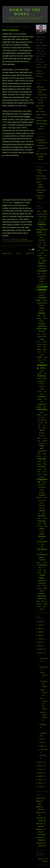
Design (42, 313)
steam (42, 534)
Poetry (44, 472)
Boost (39, 250)
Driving (39, 318)
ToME (42, 547)
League (39, 415)
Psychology (42, 487)
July (42, 739)
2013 (40, 762)
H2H (45, 373)
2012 (40, 766)
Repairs (42, 503)
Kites (45, 407)
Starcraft (42, 531)
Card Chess (40, 111)
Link (44, 425)
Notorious (40, 118)
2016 (40, 646)
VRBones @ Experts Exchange (41, 832)
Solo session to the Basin (44, 704)
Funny (39, 357)
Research (42, 505)
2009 (40, 776)
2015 (40, 649)
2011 (40, 769)
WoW (45, 606)
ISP (42, 402)
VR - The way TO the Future (41, 100)
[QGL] (39, 211)
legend (41, 423)
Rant (45, 498)
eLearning (42, 326)
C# (45, 256)
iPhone (40, 399)
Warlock (39, 588)
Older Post (30, 253)
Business (40, 256)
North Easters (44, 675)
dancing (45, 300)
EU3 (38, 334)
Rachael (42, 492)
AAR (45, 211)
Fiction (38, 342)
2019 (40, 635)
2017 (40, 642)
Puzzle (42, 490)
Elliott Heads (42, 329)
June (42, 742)
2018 (40, 639)
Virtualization (42, 580)
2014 (40, 653)
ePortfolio (42, 331)
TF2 (42, 539)
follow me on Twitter (43, 860)
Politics (39, 474)
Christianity (42, 271)
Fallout (42, 339)
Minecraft (42, 436)
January (43, 755)
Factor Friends (41, 115)
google (40, 373)
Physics (40, 469)
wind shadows (8, 203)
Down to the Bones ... (25, 12)
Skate (39, 518)
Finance (45, 342)
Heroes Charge (42, 378)
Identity (42, 394)
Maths (42, 430)
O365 (40, 461)
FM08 (39, 350)
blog (44, 245)
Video (45, 573)
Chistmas (42, 268)
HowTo (39, 392)
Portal (45, 474)
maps (44, 428)
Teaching (42, 536)
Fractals (42, 355)
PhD (44, 464)
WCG (42, 591)
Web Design (42, 596)
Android (42, 227)
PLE (39, 472)
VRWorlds (42, 583)
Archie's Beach (15, 241)
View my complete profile (40, 74)
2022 (40, 628)
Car (39, 261)
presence (42, 477)
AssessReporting (42, 235)
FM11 (40, 352)
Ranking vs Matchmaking (42, 148)
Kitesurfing (28, 241)
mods (38, 441)
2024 (40, 622)
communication (42, 284)
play (45, 469)
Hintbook (42, 384)
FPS (45, 352)
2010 (40, 773)
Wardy (44, 586)
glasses (42, 371)
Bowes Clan (40, 798)
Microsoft (42, 433)
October (43, 724)
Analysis (42, 224)
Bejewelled (42, 240)
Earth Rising (41, 176)
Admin (40, 219)
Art (45, 232)
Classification (42, 276)
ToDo (43, 544)
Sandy (44, 513)
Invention (42, 397)
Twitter (40, 570)
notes (45, 456)
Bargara (42, 237)
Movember (42, 443)
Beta (40, 243)
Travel (45, 562)
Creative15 (42, 295)
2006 (40, 787)
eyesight (44, 334)
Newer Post (7, 253)
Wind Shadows (10, 30)
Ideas (45, 392)
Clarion (44, 274)
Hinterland (42, 386)
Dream (44, 316)
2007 (40, 783)
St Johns (40, 526)
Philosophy (42, 467)
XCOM (42, 609)
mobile (45, 438)
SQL (45, 524)
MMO (39, 438)
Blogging (42, 248)
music (42, 446)
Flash (45, 347)
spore (39, 524)
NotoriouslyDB (41, 121)
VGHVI (39, 573)
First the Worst (42, 344)
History (42, 389)
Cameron (42, 258)
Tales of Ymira (41, 179)
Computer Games (42, 288)
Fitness (39, 347)
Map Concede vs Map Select (41, 156)
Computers (42, 293)
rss (39, 513)
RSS (30, 250)
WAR (39, 586)
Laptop (42, 412)
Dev (39, 316)
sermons (42, 516)
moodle (44, 441)
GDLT (43, 368)
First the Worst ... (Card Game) (41, 126)
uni (45, 570)
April (42, 746)
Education (42, 324)
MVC (42, 448)
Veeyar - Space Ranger (40, 184)
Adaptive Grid (43, 217)
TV (43, 568)
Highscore (42, 381)
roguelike (42, 511)
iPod (45, 399)
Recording (42, 500)
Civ (39, 274)
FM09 (45, 350)
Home (19, 253)
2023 (40, 625)
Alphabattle (42, 222)
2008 (40, 780)
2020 (40, 632)
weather (42, 593)
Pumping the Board (44, 684)
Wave (45, 588)
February (44, 749)
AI (45, 219)
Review (42, 508)
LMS (39, 428)
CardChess (42, 266)
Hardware (42, 376)
